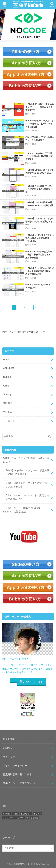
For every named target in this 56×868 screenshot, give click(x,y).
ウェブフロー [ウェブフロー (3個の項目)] (26, 814)
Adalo (6, 359)
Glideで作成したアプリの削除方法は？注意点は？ (26, 460)
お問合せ (8, 748)
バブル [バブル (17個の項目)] (21, 818)
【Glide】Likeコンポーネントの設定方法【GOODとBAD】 (25, 485)
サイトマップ (10, 757)
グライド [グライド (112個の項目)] (37, 814)
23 (36, 307)
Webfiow (8, 412)
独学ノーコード (26, 864)
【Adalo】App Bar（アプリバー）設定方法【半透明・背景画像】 (26, 472)
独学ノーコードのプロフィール (20, 783)
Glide (6, 386)
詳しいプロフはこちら (31, 682)
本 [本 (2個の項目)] (27, 818)
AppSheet (9, 368)
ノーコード (9, 421)
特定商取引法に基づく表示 (17, 774)
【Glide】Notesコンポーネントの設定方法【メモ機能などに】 (26, 497)
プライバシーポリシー (15, 766)
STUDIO (8, 403)
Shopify (7, 394)
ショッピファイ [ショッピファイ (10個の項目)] (9, 818)
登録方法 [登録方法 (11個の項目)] (34, 818)
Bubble (7, 377)
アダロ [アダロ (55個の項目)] (15, 814)
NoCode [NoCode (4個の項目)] (6, 814)
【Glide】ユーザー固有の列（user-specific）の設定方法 (22, 510)
